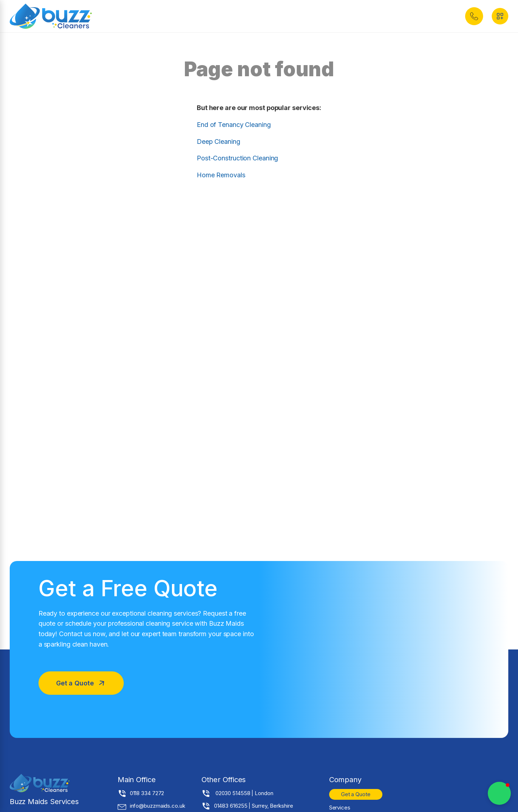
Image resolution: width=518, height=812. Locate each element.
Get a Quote (356, 794)
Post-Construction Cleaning (237, 158)
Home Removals (221, 175)
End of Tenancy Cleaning (234, 125)
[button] (474, 16)
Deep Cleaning (219, 142)
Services (340, 808)
